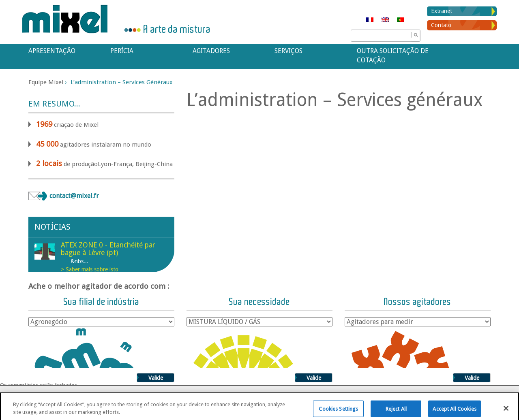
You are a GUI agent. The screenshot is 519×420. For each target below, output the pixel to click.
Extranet (442, 11)
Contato (441, 25)
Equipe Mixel (46, 82)
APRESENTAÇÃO (52, 51)
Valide (156, 378)
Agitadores (211, 51)
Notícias (53, 227)
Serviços (288, 51)
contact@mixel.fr (74, 196)
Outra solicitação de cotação (393, 55)
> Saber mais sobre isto (90, 269)
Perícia (122, 51)
